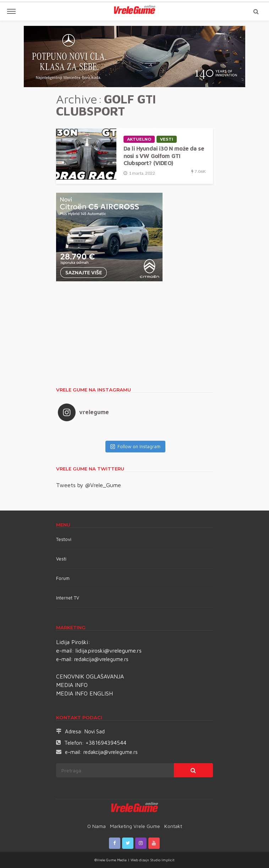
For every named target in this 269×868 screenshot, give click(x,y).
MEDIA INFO (72, 685)
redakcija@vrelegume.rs (101, 659)
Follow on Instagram (135, 446)
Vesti (167, 139)
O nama (97, 826)
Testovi (64, 539)
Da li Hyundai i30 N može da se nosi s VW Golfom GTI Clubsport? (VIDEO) (164, 156)
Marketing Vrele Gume (135, 826)
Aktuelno (139, 139)
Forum (63, 578)
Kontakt (173, 826)
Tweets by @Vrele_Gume (89, 485)
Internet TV (68, 598)
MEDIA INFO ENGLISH (84, 693)
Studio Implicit (162, 860)
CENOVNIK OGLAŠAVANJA (90, 676)
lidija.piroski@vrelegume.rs (109, 650)
